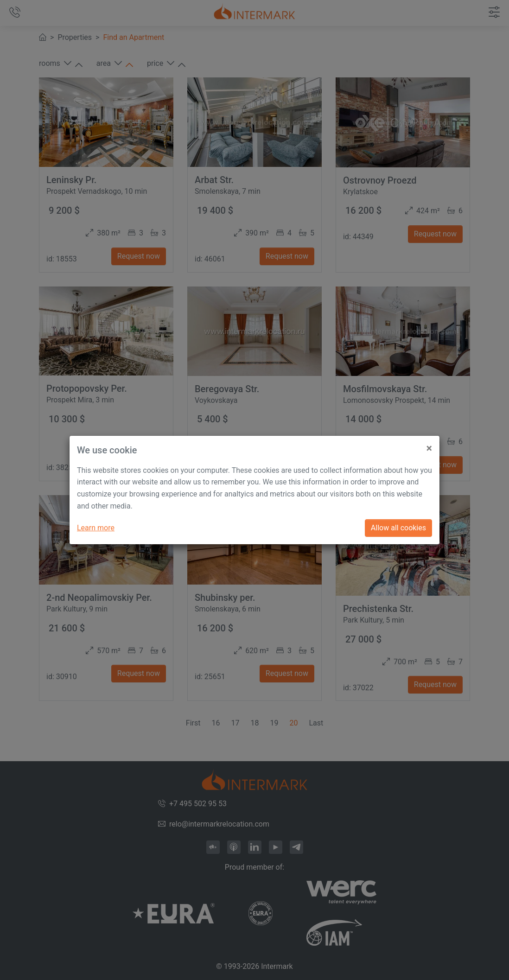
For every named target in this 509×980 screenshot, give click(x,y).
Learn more (96, 528)
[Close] (429, 445)
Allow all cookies (398, 528)
